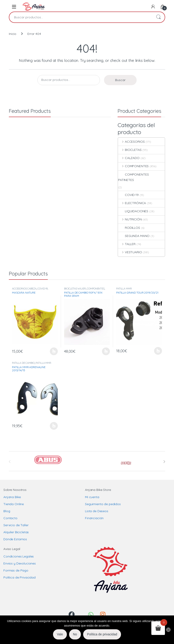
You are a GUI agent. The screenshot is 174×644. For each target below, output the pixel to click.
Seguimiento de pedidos (103, 504)
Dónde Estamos (15, 539)
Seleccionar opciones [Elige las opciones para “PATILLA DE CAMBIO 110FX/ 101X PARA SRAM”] (106, 351)
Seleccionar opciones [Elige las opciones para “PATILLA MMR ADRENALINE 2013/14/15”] (54, 426)
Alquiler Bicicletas (16, 532)
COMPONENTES (133, 166)
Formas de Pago (16, 570)
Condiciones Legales (19, 556)
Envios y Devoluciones (20, 563)
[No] (168, 630)
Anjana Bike (12, 497)
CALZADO (129, 158)
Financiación (94, 518)
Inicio (13, 34)
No (75, 634)
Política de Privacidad (19, 577)
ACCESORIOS (131, 142)
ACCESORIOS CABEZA (24, 289)
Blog (7, 511)
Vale (60, 634)
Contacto (10, 518)
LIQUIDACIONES (133, 211)
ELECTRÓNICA (132, 203)
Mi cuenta (92, 497)
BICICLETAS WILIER (75, 289)
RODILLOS (129, 228)
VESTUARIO (130, 252)
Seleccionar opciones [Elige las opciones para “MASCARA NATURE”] (54, 351)
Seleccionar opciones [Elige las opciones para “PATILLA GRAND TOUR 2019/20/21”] (158, 351)
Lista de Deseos (97, 511)
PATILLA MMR (124, 289)
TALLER (127, 244)
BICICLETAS (130, 150)
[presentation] (164, 462)
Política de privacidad (102, 634)
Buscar (158, 17)
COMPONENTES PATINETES (133, 177)
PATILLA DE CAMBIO (23, 363)
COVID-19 (128, 195)
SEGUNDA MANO (134, 236)
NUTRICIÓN (130, 219)
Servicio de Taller (16, 525)
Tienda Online (14, 504)
